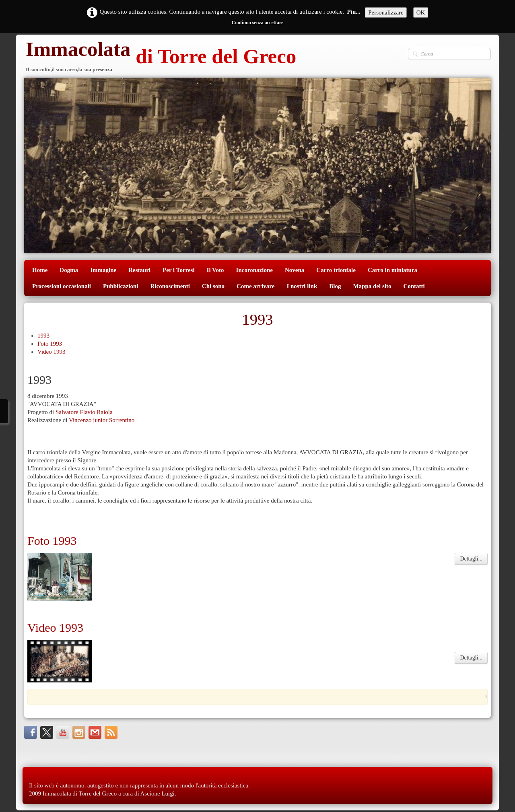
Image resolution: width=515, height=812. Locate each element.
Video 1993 (51, 352)
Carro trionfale (336, 270)
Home (40, 270)
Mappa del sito (372, 286)
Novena (295, 270)
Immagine (103, 270)
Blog (335, 286)
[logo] (160, 57)
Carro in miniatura (392, 270)
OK (421, 12)
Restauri (139, 270)
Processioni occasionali (62, 286)
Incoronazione (254, 270)
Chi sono (213, 286)
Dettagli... (471, 559)
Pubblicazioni (121, 286)
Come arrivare (255, 286)
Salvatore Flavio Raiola (84, 412)
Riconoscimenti (170, 286)
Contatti (414, 286)
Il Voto (215, 270)
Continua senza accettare (257, 23)
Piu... (354, 12)
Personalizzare (386, 12)
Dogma (69, 270)
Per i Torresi (178, 270)
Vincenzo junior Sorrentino (102, 420)
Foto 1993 (50, 344)
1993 (43, 336)
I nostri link (302, 286)
